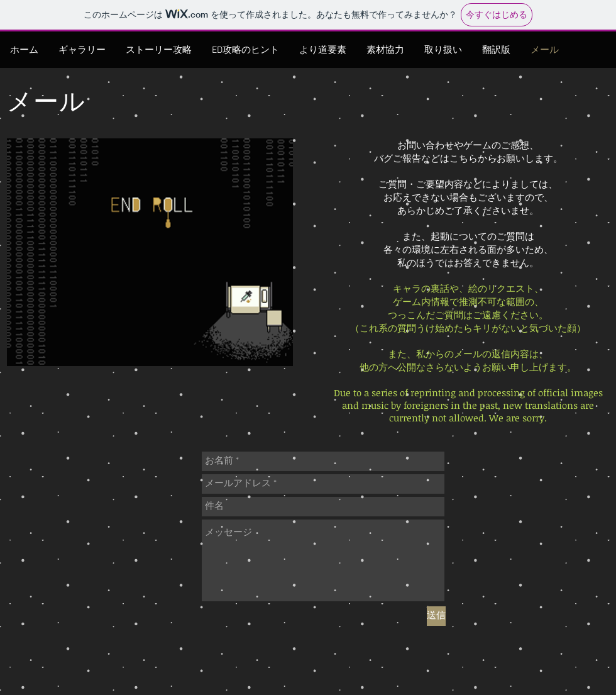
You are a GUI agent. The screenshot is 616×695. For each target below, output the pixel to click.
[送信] (436, 616)
